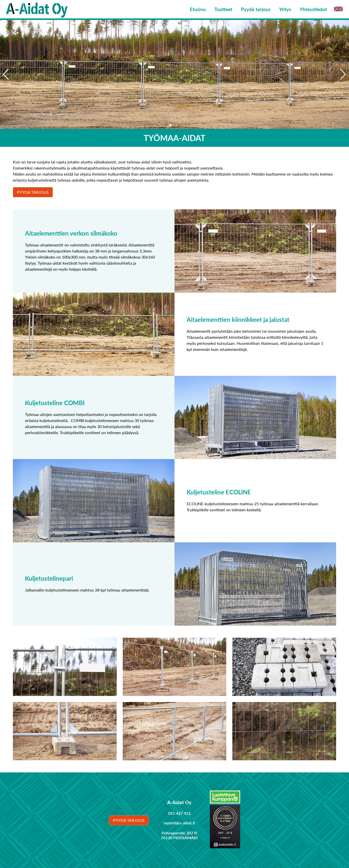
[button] (343, 74)
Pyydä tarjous (256, 9)
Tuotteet (223, 9)
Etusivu (198, 9)
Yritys (285, 9)
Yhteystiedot (313, 9)
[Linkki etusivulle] (37, 9)
